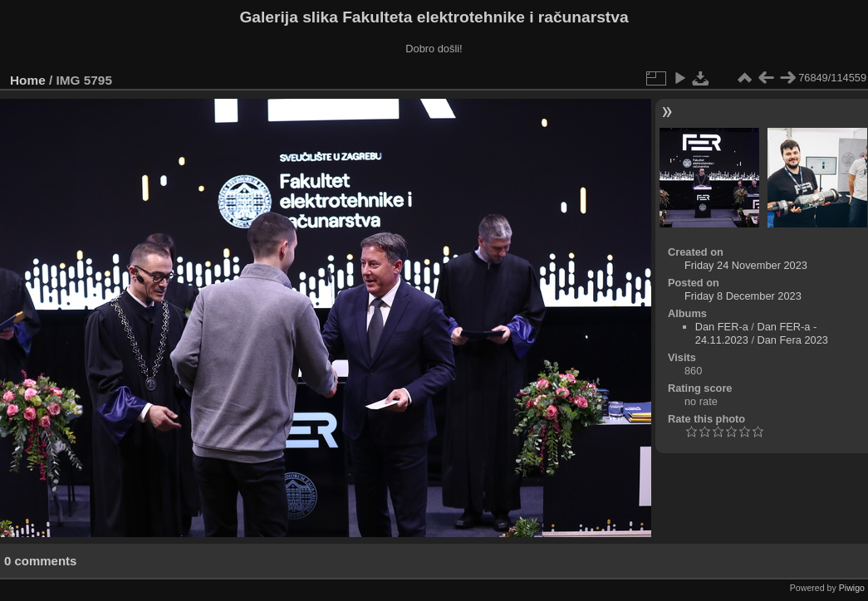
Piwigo (852, 588)
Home (28, 80)
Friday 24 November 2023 (746, 265)
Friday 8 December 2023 (743, 296)
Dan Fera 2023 (793, 340)
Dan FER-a (722, 327)
